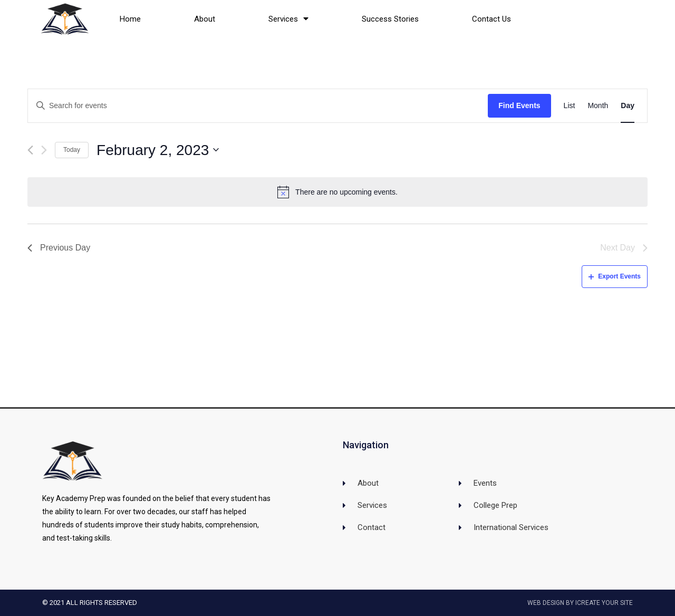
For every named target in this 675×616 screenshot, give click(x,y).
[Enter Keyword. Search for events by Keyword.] (258, 106)
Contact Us (491, 19)
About (205, 19)
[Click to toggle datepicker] (158, 150)
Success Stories (390, 19)
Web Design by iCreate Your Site (580, 603)
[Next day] (44, 150)
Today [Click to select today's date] (72, 150)
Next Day (624, 248)
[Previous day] (30, 150)
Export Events (615, 276)
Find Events (519, 105)
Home (130, 19)
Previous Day (59, 248)
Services (288, 19)
